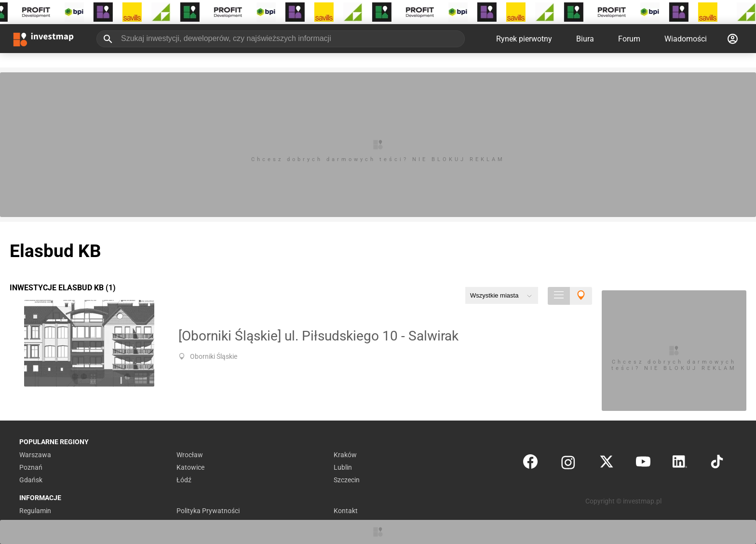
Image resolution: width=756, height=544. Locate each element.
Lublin (343, 467)
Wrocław (190, 455)
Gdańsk (31, 480)
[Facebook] (530, 464)
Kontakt (346, 511)
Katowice (190, 467)
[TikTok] (717, 464)
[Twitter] (607, 464)
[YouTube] (643, 464)
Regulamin (35, 511)
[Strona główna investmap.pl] (43, 39)
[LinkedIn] (680, 464)
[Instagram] (568, 464)
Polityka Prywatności (208, 511)
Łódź (184, 480)
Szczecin (347, 480)
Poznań (31, 467)
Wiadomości (686, 39)
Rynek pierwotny (524, 39)
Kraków (345, 455)
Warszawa (35, 455)
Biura (585, 39)
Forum (629, 39)
